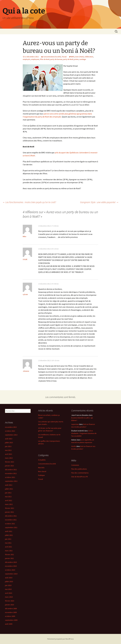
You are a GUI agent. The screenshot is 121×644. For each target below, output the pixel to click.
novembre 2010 (11, 566)
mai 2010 (8, 589)
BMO (73, 57)
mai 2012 (8, 497)
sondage (83, 59)
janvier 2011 (9, 558)
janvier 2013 (9, 466)
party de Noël (68, 59)
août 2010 (9, 578)
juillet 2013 (9, 443)
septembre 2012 (11, 481)
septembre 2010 (11, 574)
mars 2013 (9, 458)
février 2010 (9, 601)
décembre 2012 (11, 470)
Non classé (42, 471)
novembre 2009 (11, 612)
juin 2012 (8, 493)
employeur (35, 59)
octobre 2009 (10, 616)
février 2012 (9, 508)
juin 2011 (8, 539)
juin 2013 (8, 446)
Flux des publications (79, 469)
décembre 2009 (11, 609)
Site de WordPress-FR (79, 477)
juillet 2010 (9, 581)
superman (75, 424)
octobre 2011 (10, 524)
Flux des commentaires (80, 473)
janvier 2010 (9, 605)
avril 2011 (8, 547)
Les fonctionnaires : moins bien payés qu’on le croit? (29, 202)
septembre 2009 (11, 620)
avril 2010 (8, 593)
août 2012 (9, 485)
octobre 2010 (10, 570)
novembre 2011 (11, 520)
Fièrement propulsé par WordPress (60, 639)
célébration (89, 57)
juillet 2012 (9, 489)
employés (26, 59)
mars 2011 (9, 551)
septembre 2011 (11, 527)
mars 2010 (9, 597)
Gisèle (74, 446)
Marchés (41, 468)
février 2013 (9, 462)
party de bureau (56, 59)
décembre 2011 (11, 516)
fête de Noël (45, 59)
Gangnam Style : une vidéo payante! (99, 202)
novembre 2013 (11, 427)
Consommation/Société (52, 57)
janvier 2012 (9, 512)
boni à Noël (79, 57)
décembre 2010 (11, 562)
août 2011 (9, 531)
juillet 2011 (9, 535)
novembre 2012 (11, 473)
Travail (64, 57)
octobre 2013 (10, 431)
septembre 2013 (11, 435)
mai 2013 (8, 450)
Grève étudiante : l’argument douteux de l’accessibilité (84, 433)
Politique (41, 475)
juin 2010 (8, 585)
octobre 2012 (10, 477)
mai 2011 (8, 543)
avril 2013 (8, 454)
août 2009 (9, 624)
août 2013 (9, 439)
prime (76, 59)
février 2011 (9, 554)
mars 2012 (9, 504)
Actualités (42, 460)
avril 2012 (8, 500)
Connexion (75, 465)
